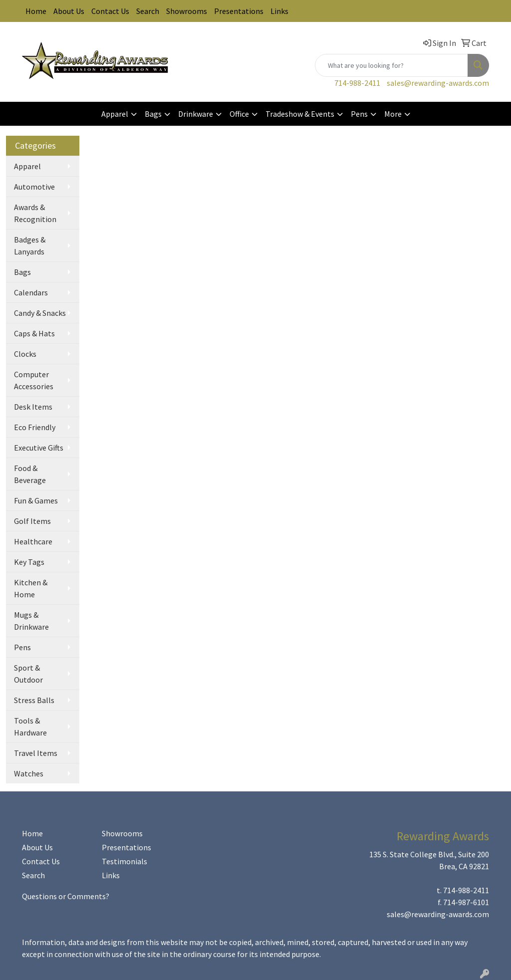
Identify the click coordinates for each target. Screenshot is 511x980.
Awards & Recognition (35, 213)
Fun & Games (36, 500)
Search (148, 11)
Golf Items (32, 521)
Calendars (31, 292)
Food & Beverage (30, 474)
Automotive (34, 187)
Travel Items (36, 753)
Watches (29, 773)
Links (279, 11)
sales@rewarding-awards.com (438, 83)
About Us (69, 11)
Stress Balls (34, 700)
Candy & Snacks (40, 313)
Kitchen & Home (31, 588)
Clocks (25, 354)
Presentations (239, 11)
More (393, 114)
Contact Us (110, 11)
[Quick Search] (391, 65)
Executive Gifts (39, 448)
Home (36, 11)
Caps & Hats (34, 333)
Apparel (115, 114)
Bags (153, 114)
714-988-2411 (357, 83)
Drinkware (196, 114)
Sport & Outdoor (28, 674)
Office (239, 114)
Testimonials (125, 861)
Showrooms (187, 11)
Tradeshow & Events (300, 114)
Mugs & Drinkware (31, 621)
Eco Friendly (35, 427)
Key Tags (29, 562)
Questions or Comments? (66, 896)
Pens (359, 114)
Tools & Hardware (30, 727)
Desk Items (33, 407)
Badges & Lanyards (30, 245)
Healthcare (33, 541)
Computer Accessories (34, 380)
